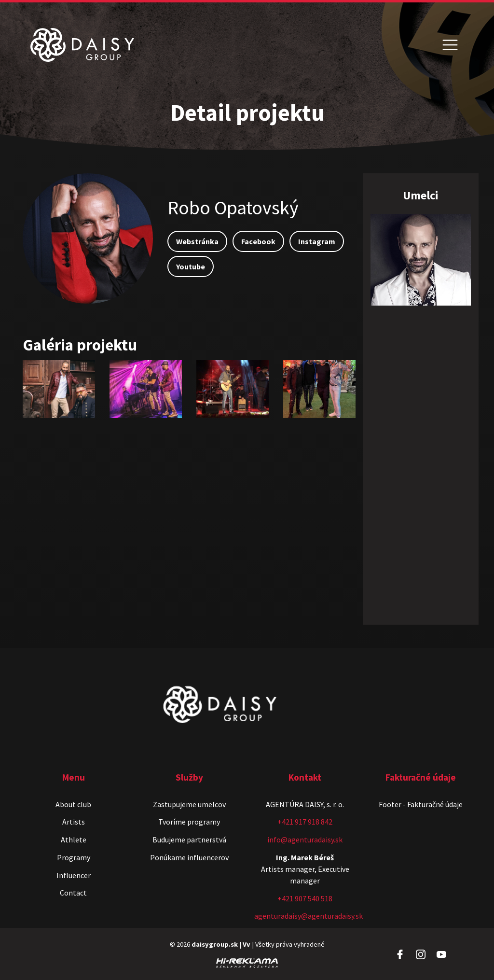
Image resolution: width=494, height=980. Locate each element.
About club (73, 804)
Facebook (258, 241)
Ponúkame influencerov (189, 857)
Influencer (74, 875)
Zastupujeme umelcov (189, 804)
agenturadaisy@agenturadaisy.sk (309, 916)
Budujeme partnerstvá (189, 840)
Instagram (317, 241)
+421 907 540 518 (305, 898)
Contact (73, 893)
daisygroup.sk (215, 944)
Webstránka (197, 241)
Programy (74, 857)
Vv (247, 944)
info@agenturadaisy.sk (305, 840)
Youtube (191, 266)
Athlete (74, 840)
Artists (74, 822)
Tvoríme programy (189, 822)
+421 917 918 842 (305, 822)
